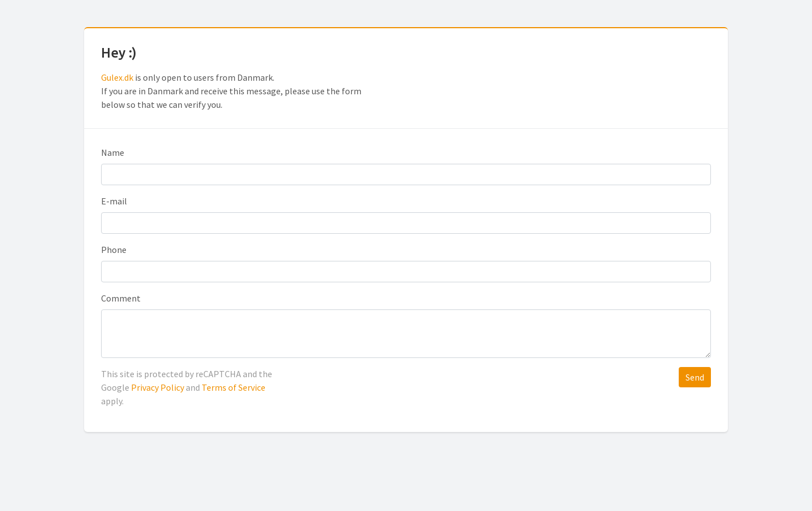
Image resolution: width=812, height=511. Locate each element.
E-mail (114, 201)
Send (695, 377)
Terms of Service (233, 387)
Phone (114, 250)
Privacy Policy (158, 387)
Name (113, 152)
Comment (121, 298)
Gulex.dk (117, 77)
